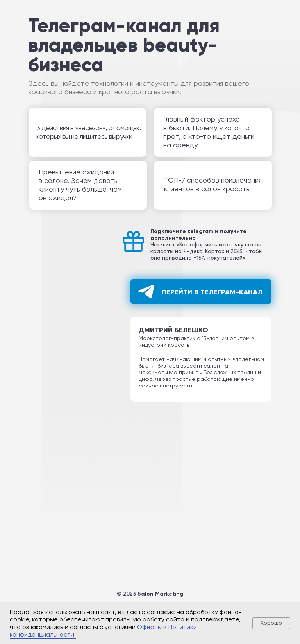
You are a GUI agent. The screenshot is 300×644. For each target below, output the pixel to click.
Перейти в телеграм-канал (212, 292)
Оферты (149, 627)
